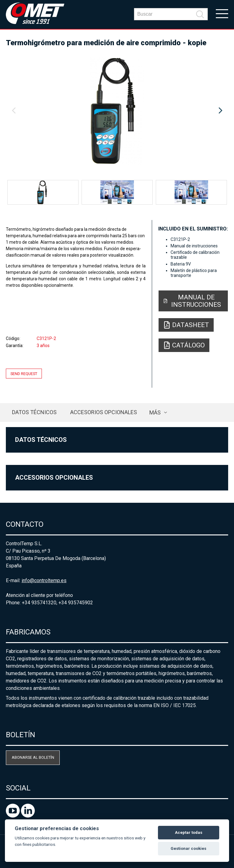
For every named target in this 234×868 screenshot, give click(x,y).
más (155, 412)
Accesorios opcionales (104, 412)
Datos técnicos (34, 412)
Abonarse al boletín (33, 757)
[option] (117, 111)
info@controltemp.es (44, 580)
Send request (24, 373)
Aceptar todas (189, 832)
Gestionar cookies (188, 848)
